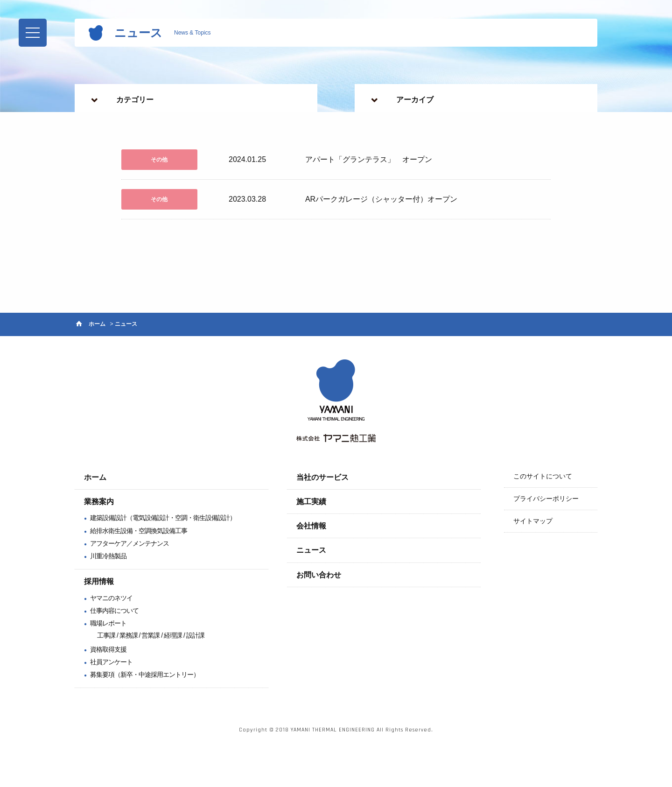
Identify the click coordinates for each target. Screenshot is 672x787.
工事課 (106, 636)
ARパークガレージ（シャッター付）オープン (381, 200)
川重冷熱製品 (108, 556)
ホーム (97, 324)
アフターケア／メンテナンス (129, 544)
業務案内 (99, 502)
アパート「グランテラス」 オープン (369, 160)
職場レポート (108, 624)
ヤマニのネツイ (111, 598)
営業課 (150, 636)
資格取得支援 (108, 649)
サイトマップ (533, 521)
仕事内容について (114, 611)
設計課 (195, 636)
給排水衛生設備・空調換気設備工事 (139, 531)
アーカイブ (415, 100)
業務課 (129, 636)
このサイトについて (543, 477)
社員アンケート (111, 662)
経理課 (173, 636)
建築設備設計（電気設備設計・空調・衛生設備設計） (163, 518)
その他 (159, 160)
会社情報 (311, 526)
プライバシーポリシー (546, 499)
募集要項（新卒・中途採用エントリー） (145, 675)
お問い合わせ (319, 575)
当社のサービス (322, 478)
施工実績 (311, 502)
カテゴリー (135, 100)
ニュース (311, 551)
